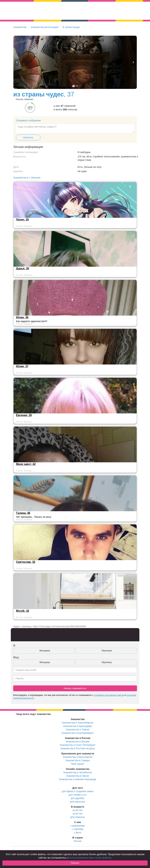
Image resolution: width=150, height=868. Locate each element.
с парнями (78, 829)
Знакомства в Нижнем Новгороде (78, 779)
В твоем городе (71, 27)
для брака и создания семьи (78, 791)
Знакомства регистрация (44, 27)
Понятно (75, 863)
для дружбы (77, 798)
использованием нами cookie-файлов (90, 858)
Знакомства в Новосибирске (78, 723)
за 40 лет (78, 810)
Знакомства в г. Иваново (27, 178)
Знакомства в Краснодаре (78, 726)
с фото (78, 832)
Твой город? (78, 764)
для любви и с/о (77, 795)
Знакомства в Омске (78, 776)
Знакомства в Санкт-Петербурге (78, 745)
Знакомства (20, 27)
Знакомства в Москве (78, 742)
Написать (28, 137)
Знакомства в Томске (78, 730)
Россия (78, 841)
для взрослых (78, 802)
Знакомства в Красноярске (77, 757)
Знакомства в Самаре (77, 760)
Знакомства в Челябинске (77, 772)
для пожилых (78, 817)
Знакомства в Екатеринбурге (78, 733)
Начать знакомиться (75, 688)
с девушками (78, 826)
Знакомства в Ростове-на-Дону (78, 748)
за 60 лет (78, 814)
